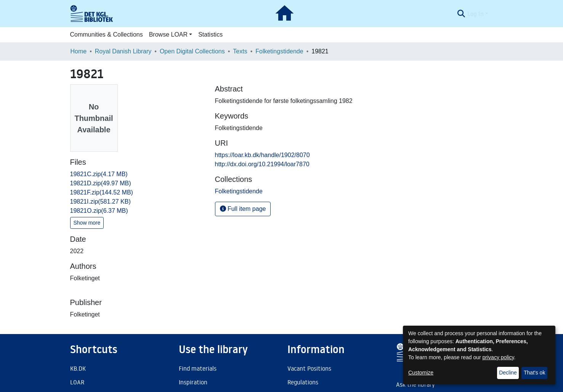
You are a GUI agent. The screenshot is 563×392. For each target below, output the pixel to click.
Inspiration (193, 382)
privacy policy (498, 357)
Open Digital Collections (192, 51)
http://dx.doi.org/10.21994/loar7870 (262, 164)
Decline (508, 373)
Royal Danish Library (123, 51)
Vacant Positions (309, 368)
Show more (87, 223)
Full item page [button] (243, 209)
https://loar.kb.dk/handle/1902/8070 (262, 155)
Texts (240, 51)
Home (79, 51)
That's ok (534, 373)
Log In (476, 14)
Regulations (303, 382)
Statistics (210, 35)
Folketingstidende (279, 51)
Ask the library (415, 384)
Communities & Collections (107, 35)
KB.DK (78, 368)
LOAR (77, 382)
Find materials (198, 368)
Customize (421, 373)
